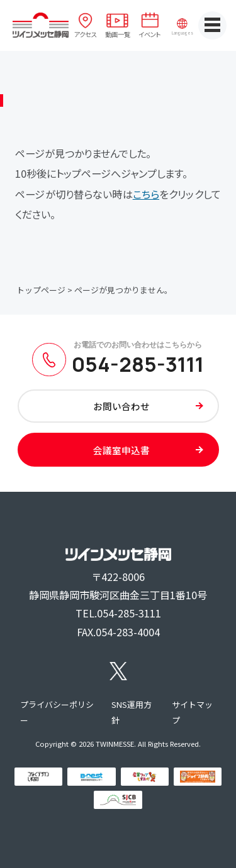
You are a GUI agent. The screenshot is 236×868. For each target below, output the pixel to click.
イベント (150, 34)
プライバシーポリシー (57, 713)
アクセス (85, 34)
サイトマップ (192, 713)
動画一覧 (118, 34)
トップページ (41, 290)
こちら (146, 194)
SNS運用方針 (132, 713)
